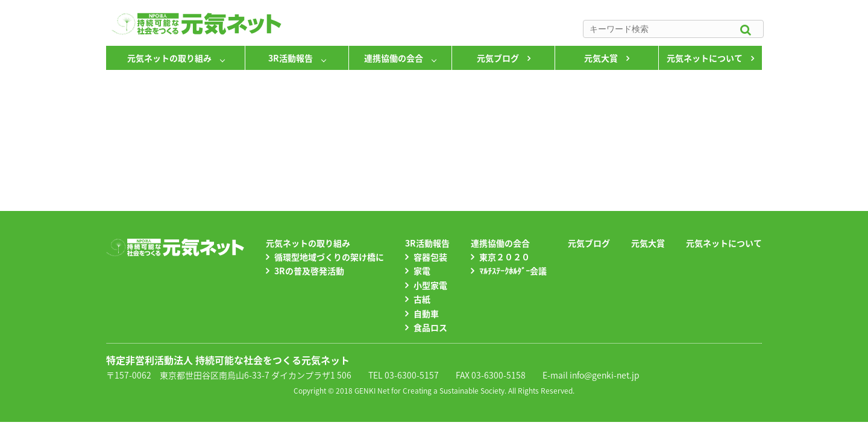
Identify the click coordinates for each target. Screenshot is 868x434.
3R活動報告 (291, 58)
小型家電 (430, 285)
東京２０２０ (505, 257)
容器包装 (430, 257)
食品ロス (430, 327)
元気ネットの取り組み (169, 58)
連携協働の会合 (394, 58)
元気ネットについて (705, 58)
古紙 (422, 299)
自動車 (426, 313)
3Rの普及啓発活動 (309, 271)
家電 (422, 271)
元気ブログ (498, 58)
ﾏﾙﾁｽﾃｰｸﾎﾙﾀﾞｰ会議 (513, 271)
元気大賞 (601, 58)
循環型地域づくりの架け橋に (329, 257)
